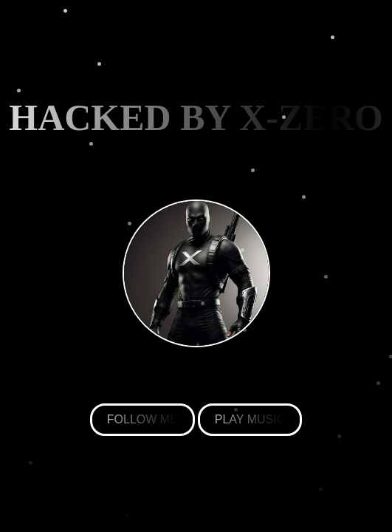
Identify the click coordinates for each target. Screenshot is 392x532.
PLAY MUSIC (250, 419)
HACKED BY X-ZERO (196, 117)
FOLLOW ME (142, 419)
